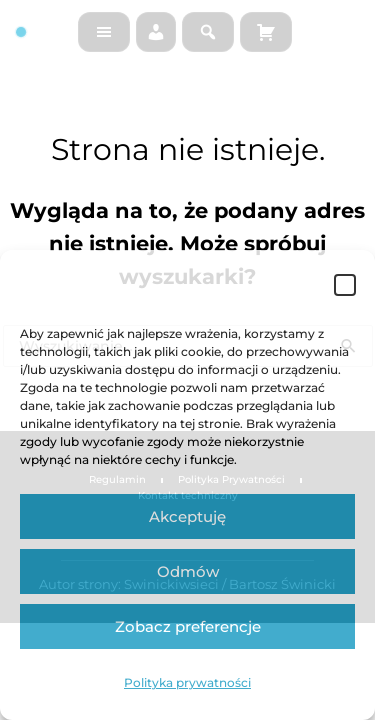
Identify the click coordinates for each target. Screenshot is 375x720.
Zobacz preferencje (188, 626)
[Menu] (104, 32)
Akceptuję (187, 516)
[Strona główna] (38, 32)
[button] (345, 285)
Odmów (188, 571)
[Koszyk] (266, 32)
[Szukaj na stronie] (208, 32)
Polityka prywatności (187, 682)
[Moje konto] (156, 32)
